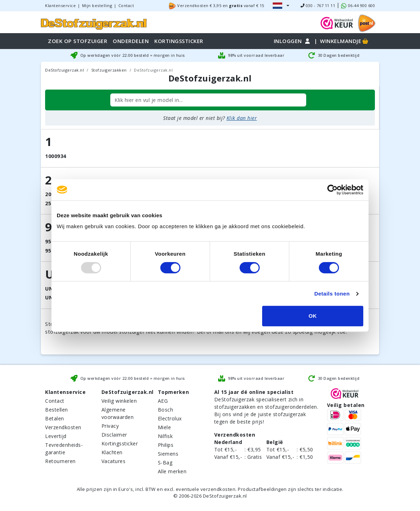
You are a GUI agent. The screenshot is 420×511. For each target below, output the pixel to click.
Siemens (168, 454)
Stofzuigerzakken (109, 70)
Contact (126, 5)
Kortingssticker (120, 443)
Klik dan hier (242, 118)
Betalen (55, 418)
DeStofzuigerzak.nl (64, 70)
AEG (163, 401)
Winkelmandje (345, 41)
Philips (166, 445)
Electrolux (170, 418)
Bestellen (57, 410)
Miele (165, 427)
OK (313, 316)
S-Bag (165, 463)
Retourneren (60, 461)
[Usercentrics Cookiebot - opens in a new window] (332, 190)
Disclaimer (114, 435)
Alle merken (172, 471)
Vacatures (114, 461)
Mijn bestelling (97, 5)
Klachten (112, 452)
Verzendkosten (63, 427)
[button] (281, 6)
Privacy (110, 426)
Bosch (166, 410)
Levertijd (56, 436)
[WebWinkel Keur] (337, 22)
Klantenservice (60, 5)
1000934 (56, 156)
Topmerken (174, 392)
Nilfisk (165, 436)
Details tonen (332, 294)
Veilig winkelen (119, 401)
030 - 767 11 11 (318, 5)
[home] (94, 23)
